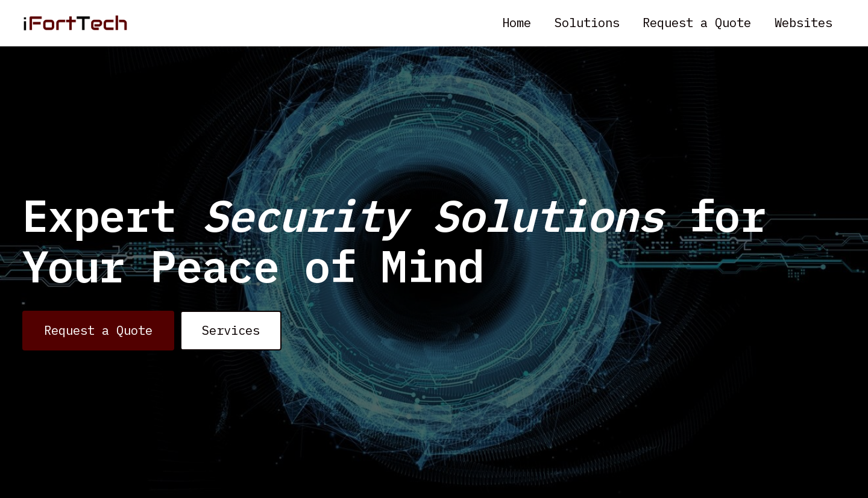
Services (231, 330)
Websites (804, 23)
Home (517, 23)
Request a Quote (697, 23)
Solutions (587, 23)
